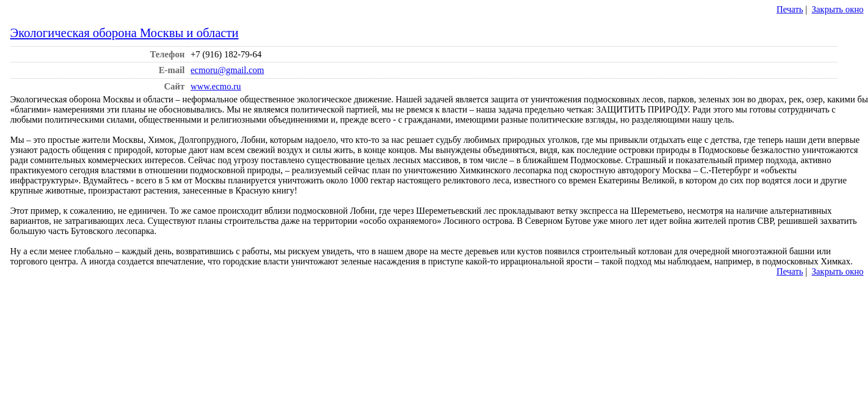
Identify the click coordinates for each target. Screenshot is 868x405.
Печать (790, 9)
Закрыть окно (838, 9)
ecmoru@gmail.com (227, 70)
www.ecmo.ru (216, 86)
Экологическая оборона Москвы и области (124, 33)
